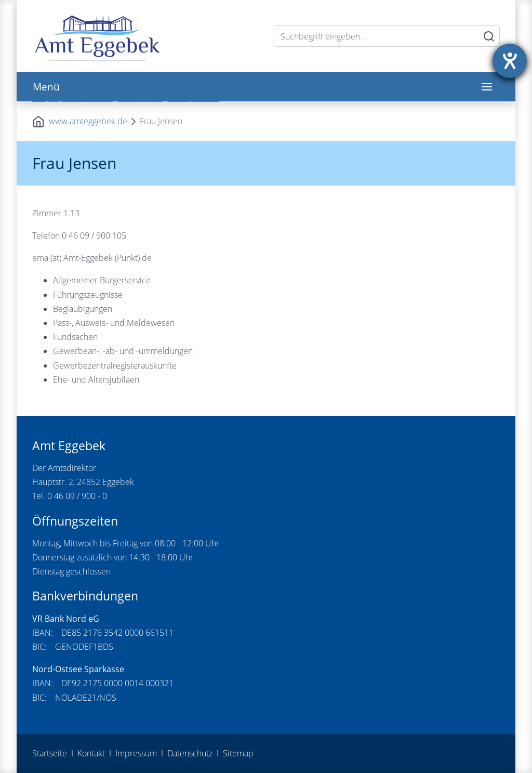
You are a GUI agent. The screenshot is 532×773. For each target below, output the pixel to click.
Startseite (50, 753)
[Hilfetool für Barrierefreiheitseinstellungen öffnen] (510, 61)
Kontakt (91, 753)
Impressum (136, 753)
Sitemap (238, 753)
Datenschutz (190, 753)
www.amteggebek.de (88, 121)
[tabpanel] (266, 102)
